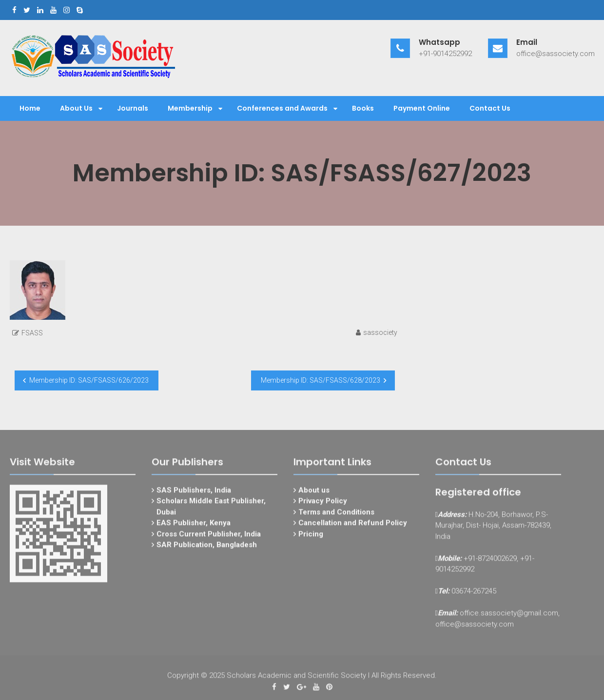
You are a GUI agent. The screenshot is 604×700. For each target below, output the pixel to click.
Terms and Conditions (336, 515)
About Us (76, 108)
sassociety (380, 332)
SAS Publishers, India (194, 493)
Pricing (311, 537)
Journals (133, 108)
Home (30, 108)
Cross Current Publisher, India (209, 537)
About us (314, 493)
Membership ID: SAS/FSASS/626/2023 (89, 380)
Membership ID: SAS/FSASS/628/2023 (321, 380)
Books (363, 108)
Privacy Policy (323, 504)
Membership (190, 108)
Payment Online (422, 108)
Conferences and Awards (282, 108)
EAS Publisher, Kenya (194, 526)
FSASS (32, 333)
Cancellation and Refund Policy (353, 526)
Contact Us (490, 108)
